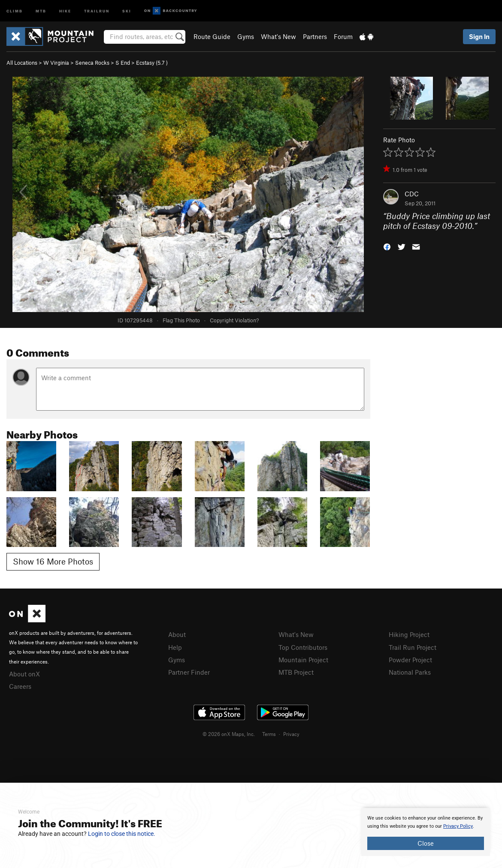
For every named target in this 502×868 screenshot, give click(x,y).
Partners (315, 36)
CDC (412, 194)
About (177, 634)
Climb (15, 11)
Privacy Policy (458, 826)
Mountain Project (303, 660)
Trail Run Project (413, 647)
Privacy (291, 734)
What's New (278, 36)
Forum (343, 36)
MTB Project (296, 672)
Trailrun (97, 11)
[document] (426, 832)
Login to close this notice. (122, 834)
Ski (127, 11)
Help (175, 647)
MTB (41, 11)
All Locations (22, 63)
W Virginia (56, 63)
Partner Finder (189, 672)
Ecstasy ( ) (152, 63)
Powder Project (410, 660)
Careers (20, 686)
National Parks (410, 672)
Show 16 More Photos (53, 561)
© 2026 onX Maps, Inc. (229, 734)
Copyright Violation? (234, 320)
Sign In (479, 36)
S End (123, 63)
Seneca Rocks (92, 63)
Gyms (246, 36)
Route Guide (212, 36)
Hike (65, 11)
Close (426, 843)
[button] (387, 246)
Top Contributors (303, 647)
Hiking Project (409, 634)
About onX (24, 674)
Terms (269, 734)
